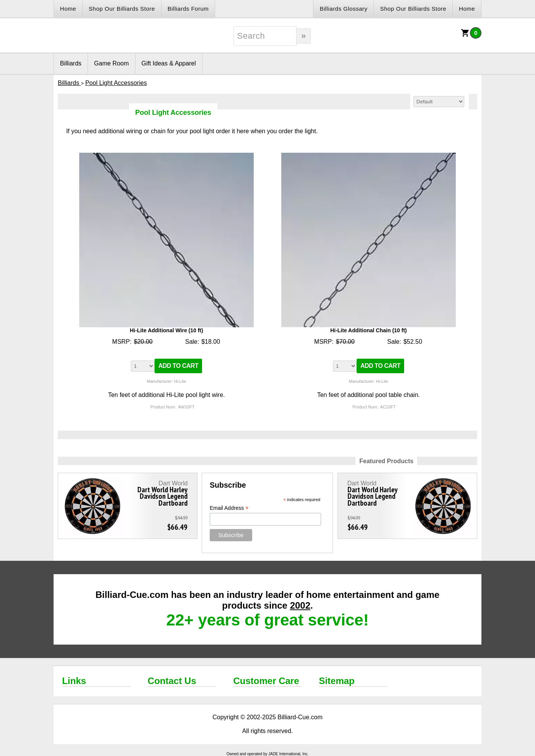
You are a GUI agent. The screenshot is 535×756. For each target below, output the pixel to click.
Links (74, 681)
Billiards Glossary (343, 9)
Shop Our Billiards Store (122, 9)
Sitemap (337, 681)
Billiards (71, 63)
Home (68, 9)
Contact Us (172, 681)
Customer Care (266, 681)
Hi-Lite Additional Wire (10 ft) (166, 330)
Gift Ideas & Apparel (169, 63)
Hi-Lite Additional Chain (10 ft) (369, 330)
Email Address (229, 508)
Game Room (112, 63)
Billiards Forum (188, 9)
